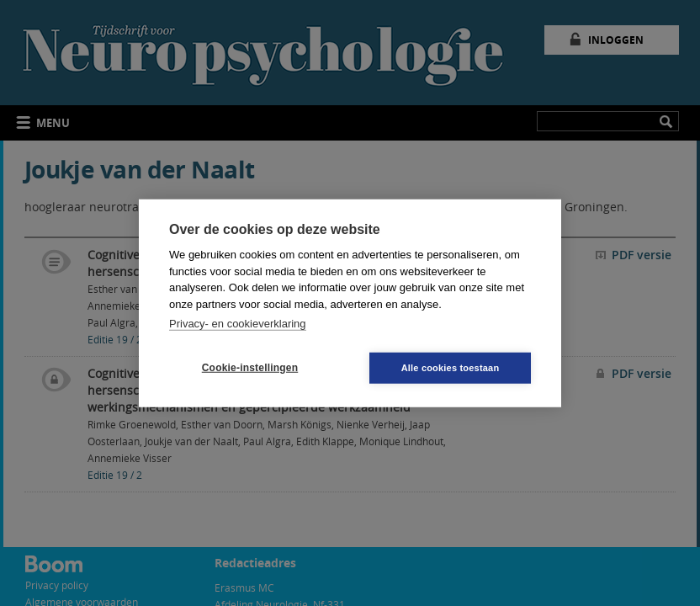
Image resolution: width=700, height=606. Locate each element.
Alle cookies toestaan (451, 367)
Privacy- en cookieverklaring (238, 324)
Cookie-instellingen (250, 368)
